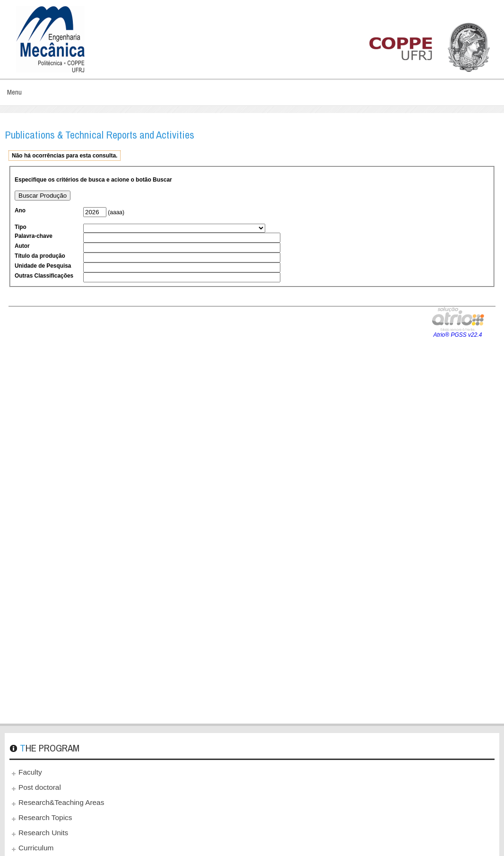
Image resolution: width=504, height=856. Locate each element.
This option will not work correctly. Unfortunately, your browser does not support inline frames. (252, 432)
